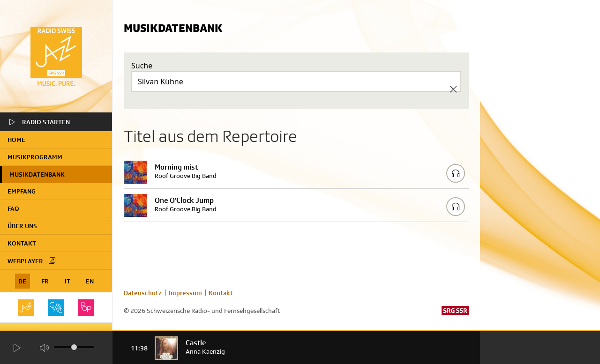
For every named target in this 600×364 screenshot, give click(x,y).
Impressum (185, 293)
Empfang (22, 191)
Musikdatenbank (37, 174)
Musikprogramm (35, 157)
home (16, 140)
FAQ (13, 208)
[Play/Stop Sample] (456, 173)
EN (90, 281)
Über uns (22, 226)
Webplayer (32, 260)
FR (45, 281)
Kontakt (22, 243)
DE (22, 281)
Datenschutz (143, 293)
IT (67, 281)
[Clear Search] (453, 89)
